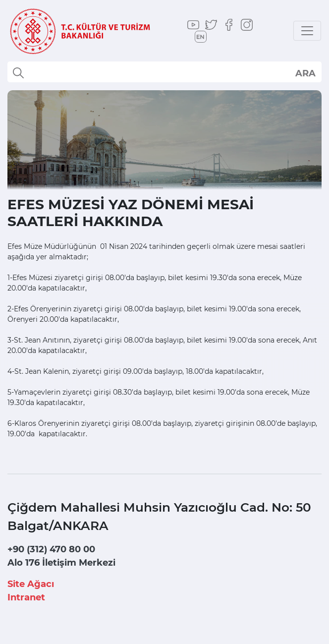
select (305, 73)
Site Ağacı (31, 584)
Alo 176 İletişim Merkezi (61, 563)
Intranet (26, 597)
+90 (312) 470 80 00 (51, 549)
